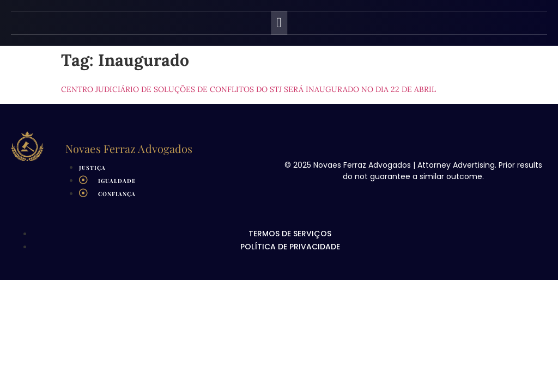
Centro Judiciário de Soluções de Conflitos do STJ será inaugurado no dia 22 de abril (248, 89)
